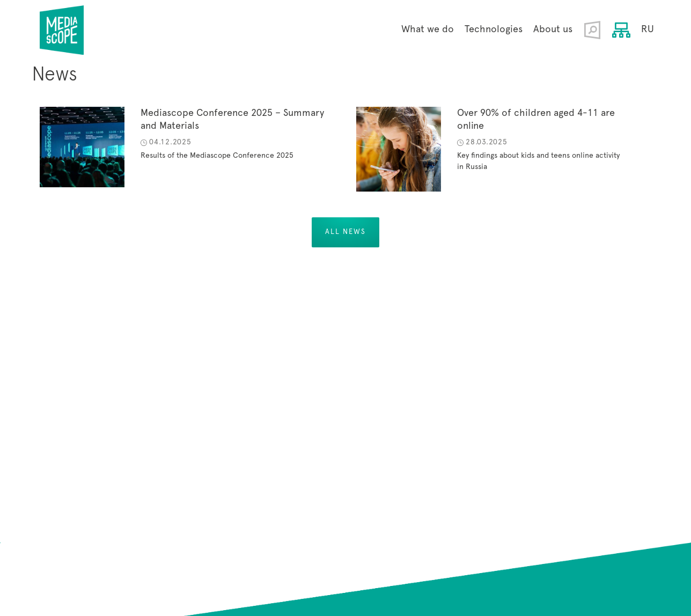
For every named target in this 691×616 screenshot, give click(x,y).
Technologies (494, 30)
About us (553, 30)
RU (648, 30)
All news (345, 232)
